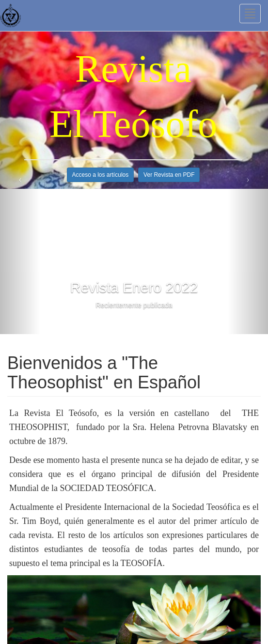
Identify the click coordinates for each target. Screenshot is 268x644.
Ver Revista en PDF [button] (169, 175)
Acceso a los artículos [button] (101, 175)
